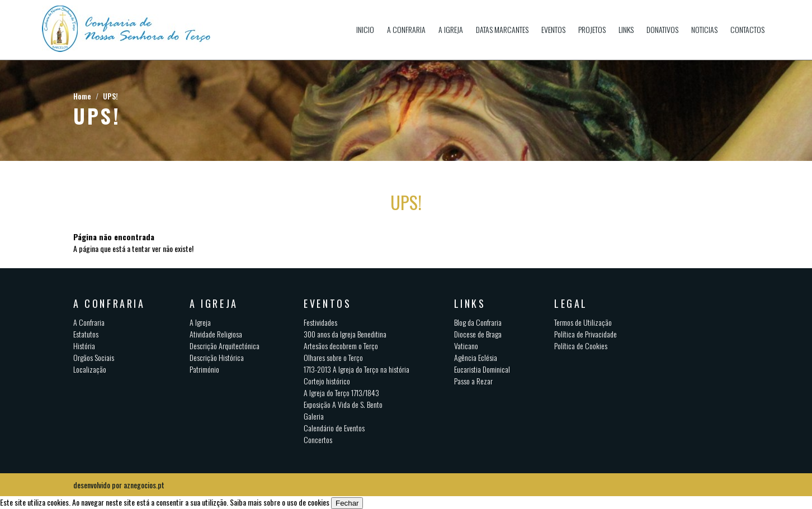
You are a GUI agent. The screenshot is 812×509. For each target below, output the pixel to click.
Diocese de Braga (478, 334)
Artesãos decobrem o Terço (341, 346)
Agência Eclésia (476, 357)
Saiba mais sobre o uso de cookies (280, 502)
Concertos (318, 439)
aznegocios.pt (144, 485)
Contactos (747, 29)
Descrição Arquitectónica (225, 346)
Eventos (553, 29)
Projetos (592, 29)
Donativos (662, 29)
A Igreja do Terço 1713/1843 (341, 393)
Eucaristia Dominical (482, 369)
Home (82, 96)
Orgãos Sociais (94, 357)
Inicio (365, 29)
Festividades (320, 322)
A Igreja (451, 29)
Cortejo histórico (327, 381)
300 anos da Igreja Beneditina (345, 334)
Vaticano (466, 346)
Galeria (314, 416)
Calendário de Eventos (334, 428)
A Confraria (406, 29)
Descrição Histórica (217, 357)
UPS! (110, 96)
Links (626, 29)
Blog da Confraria (478, 322)
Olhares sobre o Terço (333, 357)
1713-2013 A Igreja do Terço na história (357, 369)
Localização (90, 369)
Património (204, 369)
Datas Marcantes (502, 29)
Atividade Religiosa (216, 334)
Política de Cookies (581, 346)
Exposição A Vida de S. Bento (343, 404)
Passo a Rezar (473, 381)
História (84, 346)
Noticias (704, 29)
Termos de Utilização (583, 322)
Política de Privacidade (586, 334)
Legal (571, 303)
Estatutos (86, 334)
